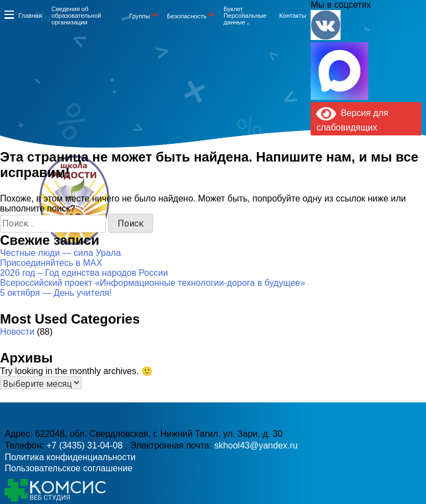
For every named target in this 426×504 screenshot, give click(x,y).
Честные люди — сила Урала (60, 253)
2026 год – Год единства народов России (84, 273)
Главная (30, 16)
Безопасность (187, 16)
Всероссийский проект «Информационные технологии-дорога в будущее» (153, 283)
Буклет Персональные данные (245, 16)
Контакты (292, 16)
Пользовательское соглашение (68, 468)
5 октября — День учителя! (56, 293)
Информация (9, 14)
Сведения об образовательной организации (77, 16)
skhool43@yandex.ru (304, 217)
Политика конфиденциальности (70, 457)
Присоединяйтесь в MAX (51, 263)
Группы (140, 16)
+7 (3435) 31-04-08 (185, 217)
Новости (17, 332)
